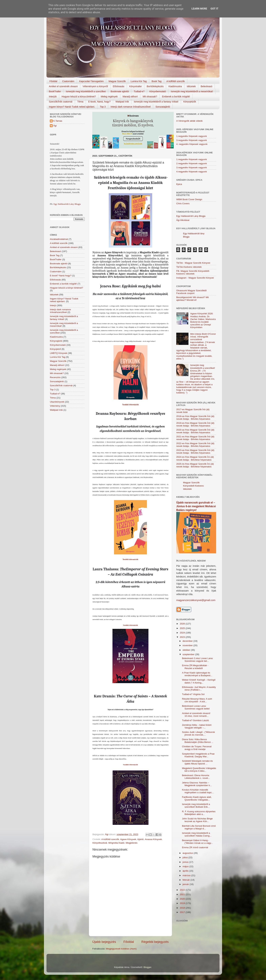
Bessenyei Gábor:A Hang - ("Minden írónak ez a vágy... (197, 842)
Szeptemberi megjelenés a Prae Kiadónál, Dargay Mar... (198, 755)
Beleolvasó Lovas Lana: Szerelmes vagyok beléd (196, 707)
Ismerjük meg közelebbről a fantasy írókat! (156, 102)
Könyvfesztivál (100, 843)
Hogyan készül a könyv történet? (66, 288)
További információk (130, 559)
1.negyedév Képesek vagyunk (192, 136)
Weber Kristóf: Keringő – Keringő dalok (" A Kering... (199, 681)
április (186, 871)
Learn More (199, 9)
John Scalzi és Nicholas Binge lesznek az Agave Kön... (197, 820)
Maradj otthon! (130, 97)
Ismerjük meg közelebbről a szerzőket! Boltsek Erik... (196, 806)
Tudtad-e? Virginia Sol (193, 694)
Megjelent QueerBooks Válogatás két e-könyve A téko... (199, 770)
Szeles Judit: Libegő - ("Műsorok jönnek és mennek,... (198, 733)
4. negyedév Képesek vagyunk (192, 144)
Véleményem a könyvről (95, 86)
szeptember (189, 654)
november (188, 645)
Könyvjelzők (190, 102)
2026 (183, 624)
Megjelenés (132, 843)
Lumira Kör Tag (139, 81)
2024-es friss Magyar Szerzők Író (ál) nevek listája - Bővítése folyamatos (195, 458)
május (186, 866)
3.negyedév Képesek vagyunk (192, 140)
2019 (183, 903)
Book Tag (157, 81)
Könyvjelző (55, 349)
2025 (183, 628)
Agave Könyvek (128, 839)
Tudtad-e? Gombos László (196, 720)
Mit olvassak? (150, 97)
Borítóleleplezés (155, 86)
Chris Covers (183, 203)
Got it (214, 9)
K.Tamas (58, 121)
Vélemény (55, 406)
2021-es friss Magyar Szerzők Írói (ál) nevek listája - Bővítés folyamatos (195, 438)
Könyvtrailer (136, 86)
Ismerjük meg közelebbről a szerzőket (86, 91)
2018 (183, 908)
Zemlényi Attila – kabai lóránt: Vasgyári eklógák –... (197, 726)
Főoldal (53, 81)
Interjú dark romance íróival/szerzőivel (131, 107)
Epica (179, 184)
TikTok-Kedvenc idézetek (189, 267)
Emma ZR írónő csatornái (195, 847)
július (186, 857)
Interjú (53, 305)
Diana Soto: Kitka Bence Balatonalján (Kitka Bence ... (198, 741)
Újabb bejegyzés (104, 942)
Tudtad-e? (139, 91)
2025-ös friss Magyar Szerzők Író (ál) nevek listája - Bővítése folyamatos (195, 465)
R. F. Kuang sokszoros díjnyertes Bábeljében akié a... (199, 813)
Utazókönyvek (57, 402)
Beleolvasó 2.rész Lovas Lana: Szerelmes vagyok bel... (198, 660)
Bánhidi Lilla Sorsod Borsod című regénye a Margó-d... (199, 827)
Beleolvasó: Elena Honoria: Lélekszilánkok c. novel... (196, 777)
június (186, 862)
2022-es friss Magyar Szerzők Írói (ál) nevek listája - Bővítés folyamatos (195, 445)
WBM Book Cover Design (189, 199)
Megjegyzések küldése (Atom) (121, 949)
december (188, 641)
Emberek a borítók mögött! (176, 97)
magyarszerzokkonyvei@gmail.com (196, 600)
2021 (183, 894)
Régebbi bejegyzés (155, 942)
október (187, 650)
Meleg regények (109, 97)
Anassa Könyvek (153, 839)
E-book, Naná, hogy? (99, 102)
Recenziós (55, 377)
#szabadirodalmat (59, 239)
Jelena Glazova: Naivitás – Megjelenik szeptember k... (197, 784)
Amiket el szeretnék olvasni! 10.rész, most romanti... (196, 715)
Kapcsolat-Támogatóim (91, 81)
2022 (183, 890)
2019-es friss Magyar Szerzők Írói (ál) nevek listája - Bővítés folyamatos (195, 424)
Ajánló (140, 839)
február (187, 880)
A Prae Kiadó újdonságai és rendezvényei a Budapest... (197, 674)
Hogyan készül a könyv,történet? (79, 97)
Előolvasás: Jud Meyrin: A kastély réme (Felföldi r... (199, 688)
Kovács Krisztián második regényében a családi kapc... (198, 791)
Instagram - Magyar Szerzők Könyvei (195, 278)
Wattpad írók (122, 102)
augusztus (188, 853)
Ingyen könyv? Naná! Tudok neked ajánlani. (72, 107)
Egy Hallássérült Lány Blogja (67, 204)
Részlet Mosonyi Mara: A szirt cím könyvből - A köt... (197, 700)
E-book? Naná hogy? (61, 276)
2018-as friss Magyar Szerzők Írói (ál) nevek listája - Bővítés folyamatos (195, 418)
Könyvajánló (56, 341)
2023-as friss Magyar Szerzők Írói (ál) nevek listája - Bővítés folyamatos (195, 451)
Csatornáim (68, 81)
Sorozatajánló (163, 107)
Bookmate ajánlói (120, 91)
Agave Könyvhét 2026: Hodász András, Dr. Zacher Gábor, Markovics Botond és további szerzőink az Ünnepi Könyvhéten (203, 320)
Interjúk (53, 97)
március (187, 875)
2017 (183, 912)
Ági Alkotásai (183, 220)
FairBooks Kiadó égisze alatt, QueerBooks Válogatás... (197, 798)
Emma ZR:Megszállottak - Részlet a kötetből (195, 667)
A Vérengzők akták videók (189, 121)
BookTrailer (55, 91)
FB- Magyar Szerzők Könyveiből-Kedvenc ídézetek (193, 272)
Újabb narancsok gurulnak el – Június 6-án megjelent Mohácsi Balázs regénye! (196, 506)
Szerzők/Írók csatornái (61, 102)
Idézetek (191, 86)
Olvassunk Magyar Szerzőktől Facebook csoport (191, 292)
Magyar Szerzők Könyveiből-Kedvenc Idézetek (193, 486)
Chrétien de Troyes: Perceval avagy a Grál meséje (197, 748)
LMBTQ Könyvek (59, 353)
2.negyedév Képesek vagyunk (192, 163)
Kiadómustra (175, 86)
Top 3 (103, 107)
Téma (80, 102)
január (186, 884)
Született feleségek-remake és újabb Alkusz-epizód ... (197, 762)
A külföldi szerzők (176, 81)
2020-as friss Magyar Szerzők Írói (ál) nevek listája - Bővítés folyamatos (195, 431)
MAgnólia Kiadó (116, 843)
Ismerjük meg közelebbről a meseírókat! (192, 91)
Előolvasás (119, 86)
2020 (183, 899)
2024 (183, 633)
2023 (183, 637)
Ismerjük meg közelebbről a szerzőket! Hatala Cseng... (197, 834)
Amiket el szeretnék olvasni (63, 86)
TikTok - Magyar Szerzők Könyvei (193, 263)
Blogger (147, 967)
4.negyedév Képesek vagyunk (192, 172)
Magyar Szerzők (117, 81)
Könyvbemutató (158, 91)
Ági (55, 126)
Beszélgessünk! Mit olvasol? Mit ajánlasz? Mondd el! (192, 299)
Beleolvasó (207, 86)
